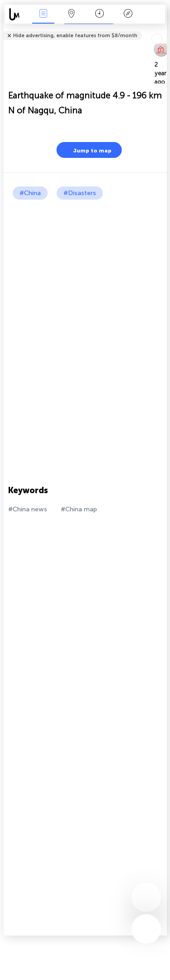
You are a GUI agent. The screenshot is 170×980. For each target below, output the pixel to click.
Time (100, 14)
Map (72, 14)
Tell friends (163, 30)
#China (30, 193)
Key (128, 14)
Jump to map (87, 150)
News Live (43, 14)
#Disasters (80, 193)
